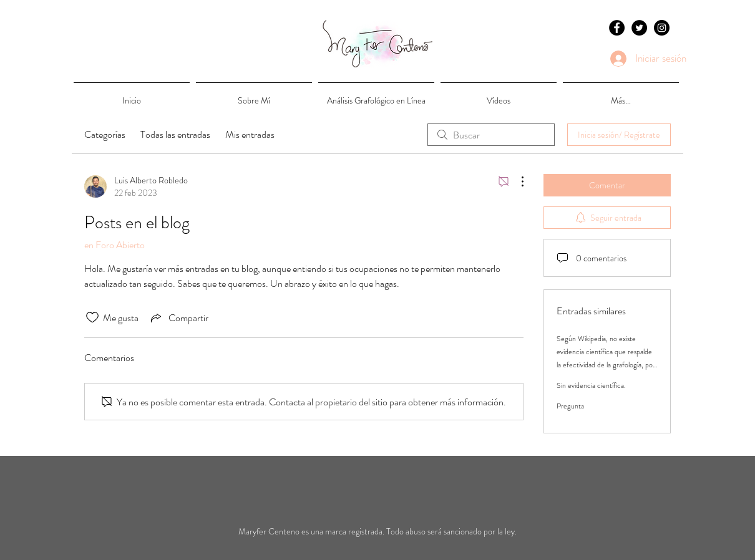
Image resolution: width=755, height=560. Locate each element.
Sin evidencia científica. (591, 385)
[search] (491, 135)
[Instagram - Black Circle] (662, 28)
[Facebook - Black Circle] (617, 28)
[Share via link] (178, 317)
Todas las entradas (175, 134)
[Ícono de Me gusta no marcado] (92, 317)
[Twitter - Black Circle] (639, 28)
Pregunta (570, 406)
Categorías (105, 134)
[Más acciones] (516, 181)
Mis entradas (250, 134)
